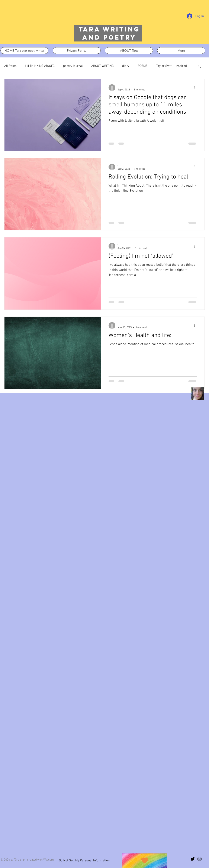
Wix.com (49, 860)
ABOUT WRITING (102, 66)
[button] (199, 66)
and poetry (109, 37)
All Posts (10, 66)
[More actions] (196, 88)
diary (126, 66)
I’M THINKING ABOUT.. (40, 66)
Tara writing (109, 29)
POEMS (143, 66)
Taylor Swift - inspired (171, 66)
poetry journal (73, 66)
